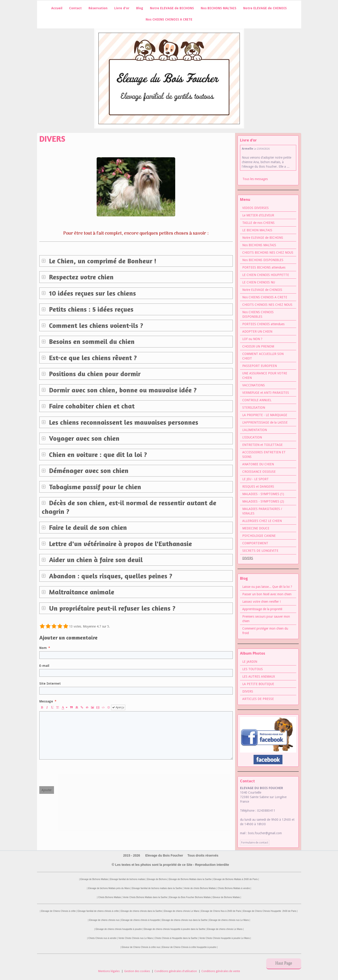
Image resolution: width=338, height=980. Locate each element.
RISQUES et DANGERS (258, 487)
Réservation (98, 8)
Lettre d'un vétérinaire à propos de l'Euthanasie (120, 544)
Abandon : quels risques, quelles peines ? (110, 576)
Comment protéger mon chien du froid (265, 631)
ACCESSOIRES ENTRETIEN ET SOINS (264, 454)
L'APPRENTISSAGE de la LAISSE (265, 422)
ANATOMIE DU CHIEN (258, 464)
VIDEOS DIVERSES (255, 208)
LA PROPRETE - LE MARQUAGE (265, 415)
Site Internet (50, 683)
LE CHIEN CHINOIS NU (259, 282)
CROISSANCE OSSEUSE (259, 472)
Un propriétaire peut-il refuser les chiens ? (111, 608)
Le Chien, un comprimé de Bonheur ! (102, 261)
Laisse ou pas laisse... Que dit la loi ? (267, 587)
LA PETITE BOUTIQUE (258, 684)
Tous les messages (255, 179)
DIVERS (248, 691)
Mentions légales (109, 971)
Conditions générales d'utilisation (176, 971)
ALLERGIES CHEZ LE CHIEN (262, 521)
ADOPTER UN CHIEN (257, 331)
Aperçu (118, 707)
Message (46, 701)
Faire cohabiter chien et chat (91, 406)
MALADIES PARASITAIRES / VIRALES (262, 511)
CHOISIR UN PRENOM (258, 346)
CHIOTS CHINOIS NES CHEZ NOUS (267, 305)
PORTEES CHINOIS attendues (263, 324)
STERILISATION (254, 408)
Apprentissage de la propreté (262, 609)
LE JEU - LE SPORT (255, 479)
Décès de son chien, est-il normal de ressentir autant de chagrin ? (129, 507)
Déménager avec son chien (88, 470)
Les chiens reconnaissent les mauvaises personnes (123, 422)
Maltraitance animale (81, 592)
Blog (140, 8)
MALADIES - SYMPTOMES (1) (263, 494)
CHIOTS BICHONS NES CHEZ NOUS (268, 253)
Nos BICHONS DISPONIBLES (263, 260)
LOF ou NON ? (252, 339)
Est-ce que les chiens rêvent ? (92, 358)
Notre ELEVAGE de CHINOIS (265, 8)
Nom (43, 648)
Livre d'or (122, 8)
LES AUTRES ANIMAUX (259, 677)
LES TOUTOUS (253, 669)
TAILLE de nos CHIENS (258, 223)
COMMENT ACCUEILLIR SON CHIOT (263, 356)
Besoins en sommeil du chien (91, 341)
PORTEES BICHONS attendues (264, 267)
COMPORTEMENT (255, 543)
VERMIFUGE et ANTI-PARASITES (266, 393)
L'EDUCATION (252, 437)
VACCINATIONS (254, 385)
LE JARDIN (250, 662)
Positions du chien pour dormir (94, 374)
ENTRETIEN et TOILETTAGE (262, 445)
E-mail (44, 666)
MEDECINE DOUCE (256, 528)
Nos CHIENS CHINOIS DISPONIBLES (258, 314)
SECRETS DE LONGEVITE (260, 551)
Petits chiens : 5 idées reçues (90, 309)
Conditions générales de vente (221, 971)
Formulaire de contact (255, 843)
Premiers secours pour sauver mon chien (266, 619)
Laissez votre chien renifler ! (261, 602)
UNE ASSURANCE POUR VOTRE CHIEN (265, 375)
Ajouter (47, 790)
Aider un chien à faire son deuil (95, 560)
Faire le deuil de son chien (87, 527)
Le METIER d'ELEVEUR (258, 215)
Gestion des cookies (137, 971)
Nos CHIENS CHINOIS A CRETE (169, 19)
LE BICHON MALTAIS (257, 230)
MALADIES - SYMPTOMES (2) (263, 501)
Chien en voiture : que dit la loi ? (97, 454)
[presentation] (74, 773)
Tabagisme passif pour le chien (94, 487)
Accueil (57, 8)
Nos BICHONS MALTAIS (219, 8)
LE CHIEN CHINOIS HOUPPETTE (266, 275)
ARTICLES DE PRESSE (258, 699)
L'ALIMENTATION (255, 430)
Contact (75, 8)
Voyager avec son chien (83, 438)
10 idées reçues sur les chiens (92, 293)
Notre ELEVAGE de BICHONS (172, 8)
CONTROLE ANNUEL (257, 400)
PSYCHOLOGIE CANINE (259, 536)
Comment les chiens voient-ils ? (95, 325)
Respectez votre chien (80, 277)
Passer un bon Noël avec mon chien (267, 594)
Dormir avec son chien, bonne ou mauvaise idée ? (122, 390)
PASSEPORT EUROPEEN (260, 366)
